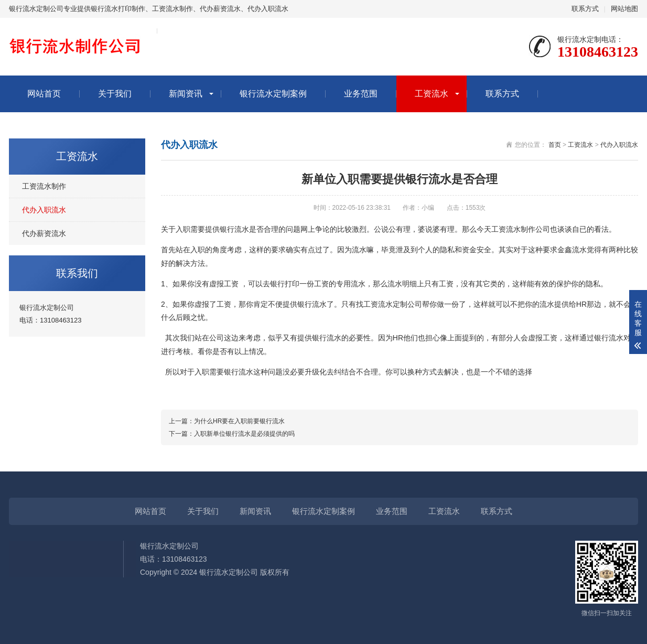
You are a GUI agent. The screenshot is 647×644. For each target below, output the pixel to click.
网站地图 (624, 9)
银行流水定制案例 (273, 94)
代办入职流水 (44, 210)
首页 (555, 145)
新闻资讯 (186, 94)
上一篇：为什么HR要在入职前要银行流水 (227, 421)
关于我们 (115, 94)
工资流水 (432, 94)
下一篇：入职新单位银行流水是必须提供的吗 (232, 434)
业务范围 (361, 94)
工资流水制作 (44, 186)
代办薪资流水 (44, 233)
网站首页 (44, 94)
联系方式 (585, 9)
